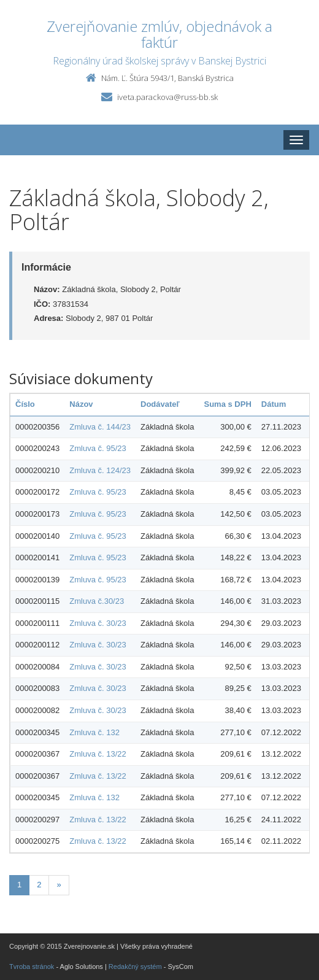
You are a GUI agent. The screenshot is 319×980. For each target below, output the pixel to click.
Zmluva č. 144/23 (100, 427)
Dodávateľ (160, 404)
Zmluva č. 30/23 (98, 623)
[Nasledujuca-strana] (59, 885)
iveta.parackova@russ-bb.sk (167, 97)
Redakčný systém (135, 966)
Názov (81, 404)
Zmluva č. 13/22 (98, 754)
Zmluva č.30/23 (97, 601)
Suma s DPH (227, 404)
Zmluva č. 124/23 (100, 470)
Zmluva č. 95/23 (98, 448)
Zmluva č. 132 (94, 732)
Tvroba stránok (32, 966)
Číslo (25, 404)
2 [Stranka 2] (39, 885)
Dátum (274, 404)
